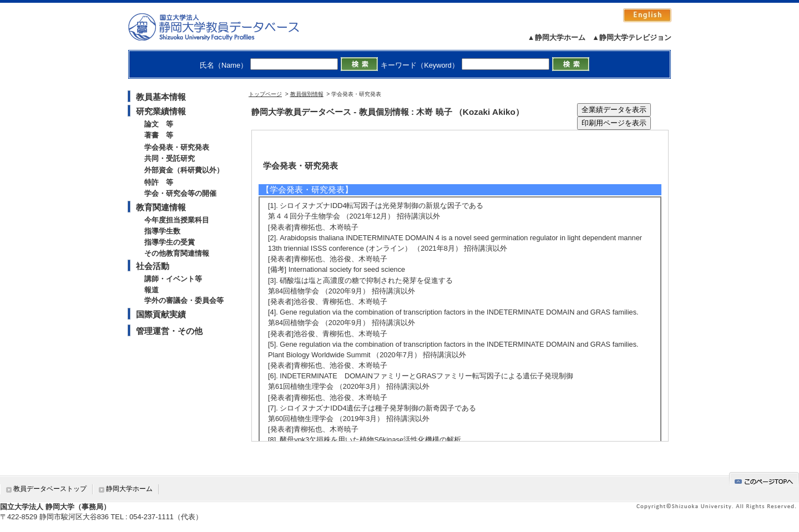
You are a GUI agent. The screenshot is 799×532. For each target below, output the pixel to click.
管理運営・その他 (169, 331)
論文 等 (159, 124)
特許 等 (159, 182)
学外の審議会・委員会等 (184, 300)
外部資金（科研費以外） (184, 170)
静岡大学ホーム (129, 489)
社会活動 (153, 266)
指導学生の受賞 (170, 242)
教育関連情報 (161, 207)
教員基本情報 (161, 97)
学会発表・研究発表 (177, 147)
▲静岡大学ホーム (557, 37)
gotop (764, 480)
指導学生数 (162, 231)
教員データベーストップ (50, 489)
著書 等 (159, 135)
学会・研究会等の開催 (180, 193)
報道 (151, 290)
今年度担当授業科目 (177, 220)
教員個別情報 (307, 94)
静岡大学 (225, 27)
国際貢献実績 (161, 314)
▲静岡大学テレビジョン (632, 37)
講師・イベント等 (173, 279)
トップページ (265, 94)
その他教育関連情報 (177, 253)
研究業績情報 (161, 111)
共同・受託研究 (170, 158)
